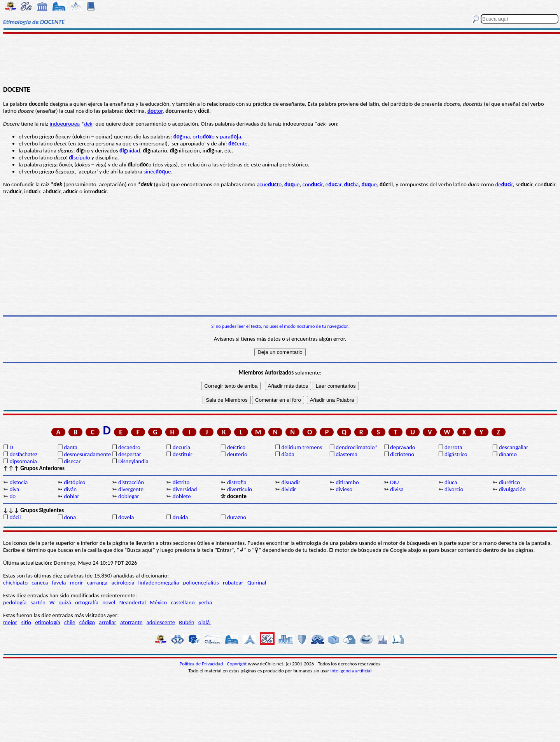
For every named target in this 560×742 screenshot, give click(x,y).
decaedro (129, 447)
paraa (231, 136)
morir (77, 583)
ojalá (205, 622)
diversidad (185, 489)
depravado (403, 447)
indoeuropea (65, 124)
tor (155, 111)
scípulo (80, 157)
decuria (181, 447)
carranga (97, 583)
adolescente (161, 622)
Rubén (186, 622)
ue (292, 184)
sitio (26, 622)
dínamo (508, 454)
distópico (74, 482)
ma (182, 136)
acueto (269, 184)
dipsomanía (23, 461)
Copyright (237, 664)
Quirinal (257, 583)
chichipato (15, 583)
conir (313, 184)
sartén (38, 602)
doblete (182, 496)
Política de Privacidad (202, 664)
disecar (72, 461)
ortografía (87, 602)
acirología (123, 583)
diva (14, 489)
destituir (183, 454)
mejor (10, 622)
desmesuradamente (87, 454)
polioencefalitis (201, 583)
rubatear (233, 583)
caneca (40, 583)
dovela (126, 517)
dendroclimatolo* (357, 447)
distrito (181, 482)
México (158, 602)
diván (70, 489)
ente (238, 143)
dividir (289, 489)
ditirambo (347, 482)
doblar (72, 496)
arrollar (108, 622)
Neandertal (133, 602)
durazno (237, 517)
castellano (183, 602)
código (87, 622)
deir (504, 184)
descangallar (514, 447)
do (12, 496)
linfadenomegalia (159, 583)
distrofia (237, 482)
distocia (18, 482)
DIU (395, 482)
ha (351, 184)
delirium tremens (302, 447)
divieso (344, 489)
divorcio (454, 489)
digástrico (456, 454)
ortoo (204, 136)
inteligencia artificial (351, 671)
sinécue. (158, 171)
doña (70, 517)
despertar (130, 454)
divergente (131, 489)
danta (71, 447)
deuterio (237, 454)
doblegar (129, 496)
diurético (509, 482)
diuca (451, 482)
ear (333, 184)
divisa (397, 489)
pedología (15, 602)
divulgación (512, 489)
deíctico (236, 447)
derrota (453, 447)
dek (88, 124)
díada (288, 454)
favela (59, 583)
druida (180, 517)
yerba (205, 602)
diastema (346, 454)
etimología (48, 622)
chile (70, 622)
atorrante (131, 622)
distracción (131, 482)
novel (109, 602)
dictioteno (402, 454)
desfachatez (23, 454)
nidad (130, 150)
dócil (15, 517)
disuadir (291, 482)
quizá (66, 602)
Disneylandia (133, 461)
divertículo (240, 489)
